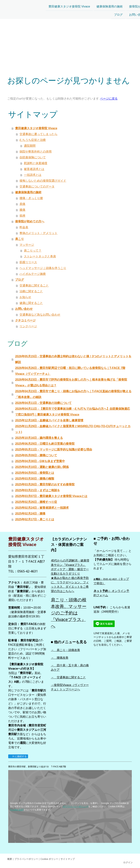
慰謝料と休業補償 (36, 163)
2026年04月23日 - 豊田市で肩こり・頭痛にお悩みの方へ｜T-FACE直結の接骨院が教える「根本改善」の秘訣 (73, 394)
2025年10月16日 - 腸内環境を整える (39, 438)
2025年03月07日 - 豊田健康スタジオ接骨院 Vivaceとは (51, 496)
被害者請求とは (34, 169)
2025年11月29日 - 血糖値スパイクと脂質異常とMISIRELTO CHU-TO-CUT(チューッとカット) (73, 429)
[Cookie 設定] (17, 810)
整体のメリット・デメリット (38, 233)
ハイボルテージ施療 (33, 274)
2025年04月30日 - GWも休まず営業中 (40, 461)
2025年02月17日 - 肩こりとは (35, 519)
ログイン (128, 862)
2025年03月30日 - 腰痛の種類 (35, 479)
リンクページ (28, 326)
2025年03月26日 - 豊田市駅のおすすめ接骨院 (45, 484)
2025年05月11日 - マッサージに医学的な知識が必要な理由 (54, 449)
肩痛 (22, 204)
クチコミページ (127, 12)
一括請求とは (33, 175)
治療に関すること (31, 291)
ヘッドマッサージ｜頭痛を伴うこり (43, 268)
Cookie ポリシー (49, 859)
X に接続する (18, 756)
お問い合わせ (102, 12)
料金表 (24, 227)
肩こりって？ (33, 251)
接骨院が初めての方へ (108, 4)
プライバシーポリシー (26, 859)
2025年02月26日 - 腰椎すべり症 (36, 502)
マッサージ (27, 245)
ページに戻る (109, 98)
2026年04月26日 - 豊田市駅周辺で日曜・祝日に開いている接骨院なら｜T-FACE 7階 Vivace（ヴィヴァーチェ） (70, 371)
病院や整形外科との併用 (36, 152)
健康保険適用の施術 (73, 4)
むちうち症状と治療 (33, 140)
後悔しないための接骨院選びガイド (43, 181)
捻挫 (22, 216)
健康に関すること (31, 303)
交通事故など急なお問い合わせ (40, 315)
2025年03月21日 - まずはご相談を (37, 490)
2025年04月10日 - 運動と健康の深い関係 (42, 467)
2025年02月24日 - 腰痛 (30, 514)
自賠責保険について (33, 157)
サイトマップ (68, 859)
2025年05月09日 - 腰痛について (36, 455)
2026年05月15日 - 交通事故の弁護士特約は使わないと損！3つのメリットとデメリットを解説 (73, 359)
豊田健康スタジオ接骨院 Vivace (33, 4)
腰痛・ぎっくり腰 (31, 198)
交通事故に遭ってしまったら (38, 134)
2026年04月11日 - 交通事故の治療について (43, 403)
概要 (10, 859)
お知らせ (25, 297)
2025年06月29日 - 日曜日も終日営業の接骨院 (45, 444)
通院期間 (30, 146)
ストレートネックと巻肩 (40, 256)
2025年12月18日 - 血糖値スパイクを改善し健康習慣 (49, 420)
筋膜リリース (28, 262)
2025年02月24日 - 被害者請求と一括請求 (42, 508)
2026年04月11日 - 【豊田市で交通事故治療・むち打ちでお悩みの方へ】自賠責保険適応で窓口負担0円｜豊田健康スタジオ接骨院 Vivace (72, 412)
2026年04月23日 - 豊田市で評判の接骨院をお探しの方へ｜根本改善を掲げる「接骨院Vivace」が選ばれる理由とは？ (71, 382)
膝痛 (22, 210)
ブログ (82, 12)
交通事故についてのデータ (37, 186)
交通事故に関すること (34, 285)
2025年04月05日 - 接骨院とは (35, 473)
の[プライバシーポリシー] (75, 806)
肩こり (133, 4)
